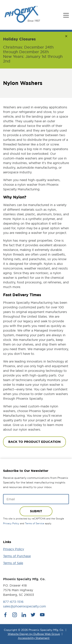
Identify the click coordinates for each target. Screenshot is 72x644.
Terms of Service (35, 523)
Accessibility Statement (34, 638)
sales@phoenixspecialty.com (24, 606)
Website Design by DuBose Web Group (34, 634)
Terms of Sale (13, 563)
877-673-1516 (13, 602)
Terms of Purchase (17, 556)
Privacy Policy (11, 523)
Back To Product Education (34, 442)
